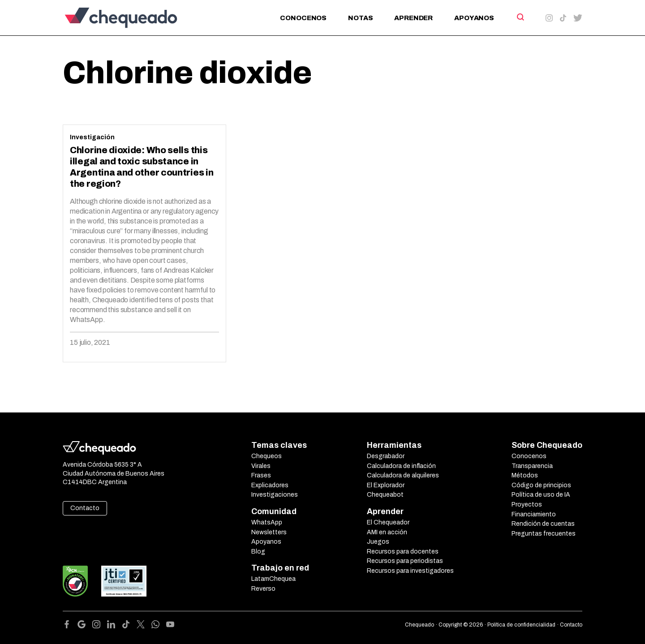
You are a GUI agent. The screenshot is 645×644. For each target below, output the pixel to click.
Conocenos (303, 18)
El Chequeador (388, 522)
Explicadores (270, 485)
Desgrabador (386, 456)
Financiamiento (534, 514)
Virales (261, 466)
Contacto (85, 508)
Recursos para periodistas (405, 561)
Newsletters (269, 532)
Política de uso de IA (541, 495)
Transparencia (532, 466)
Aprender (413, 18)
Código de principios (541, 485)
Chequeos (267, 456)
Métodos (525, 475)
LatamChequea (273, 579)
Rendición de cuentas (543, 524)
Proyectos (527, 504)
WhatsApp (267, 522)
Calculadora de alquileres (403, 475)
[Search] (520, 17)
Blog (258, 552)
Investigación (92, 137)
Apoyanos (474, 18)
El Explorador (386, 485)
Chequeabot (385, 495)
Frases (261, 475)
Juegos (378, 542)
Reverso (263, 589)
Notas (360, 18)
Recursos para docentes (403, 552)
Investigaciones (275, 495)
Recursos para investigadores (410, 571)
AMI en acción (387, 532)
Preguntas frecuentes (544, 534)
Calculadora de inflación (401, 466)
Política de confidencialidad (521, 625)
